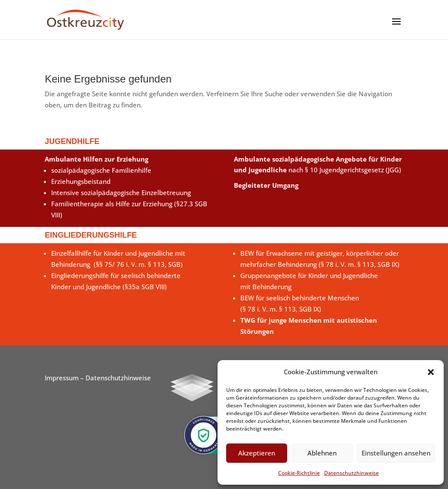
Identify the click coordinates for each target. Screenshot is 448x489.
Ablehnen (322, 453)
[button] (431, 372)
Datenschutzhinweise (351, 473)
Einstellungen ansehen (396, 453)
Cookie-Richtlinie (299, 473)
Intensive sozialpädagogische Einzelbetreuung (121, 193)
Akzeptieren (257, 453)
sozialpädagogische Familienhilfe (101, 170)
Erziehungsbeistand (81, 181)
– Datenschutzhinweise (115, 378)
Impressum (62, 378)
